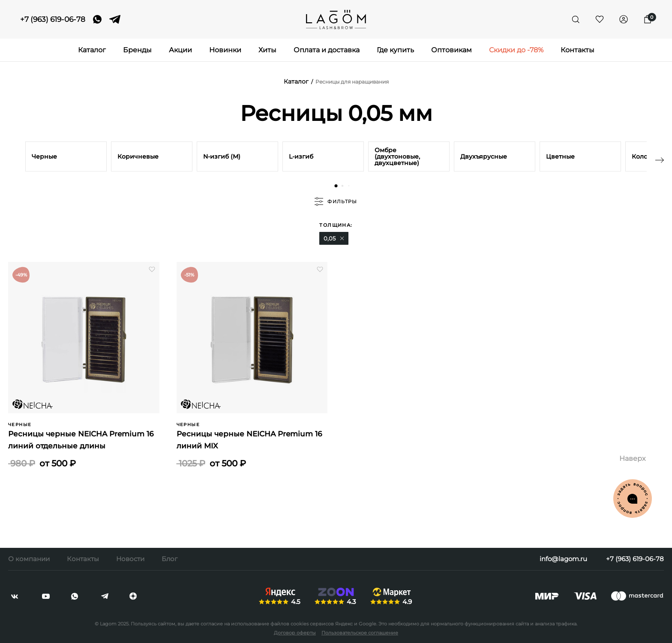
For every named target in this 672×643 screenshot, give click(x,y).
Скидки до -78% (516, 50)
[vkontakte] (15, 596)
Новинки (225, 50)
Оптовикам (451, 50)
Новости (130, 559)
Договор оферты (295, 633)
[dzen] (133, 596)
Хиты (267, 50)
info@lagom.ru (563, 559)
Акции (180, 50)
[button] (336, 186)
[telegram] (115, 19)
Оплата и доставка (327, 50)
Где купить (395, 50)
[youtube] (46, 596)
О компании (29, 559)
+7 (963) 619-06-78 (53, 20)
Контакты (577, 50)
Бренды (137, 50)
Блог (169, 559)
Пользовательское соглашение (360, 633)
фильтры (336, 201)
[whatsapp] (97, 19)
